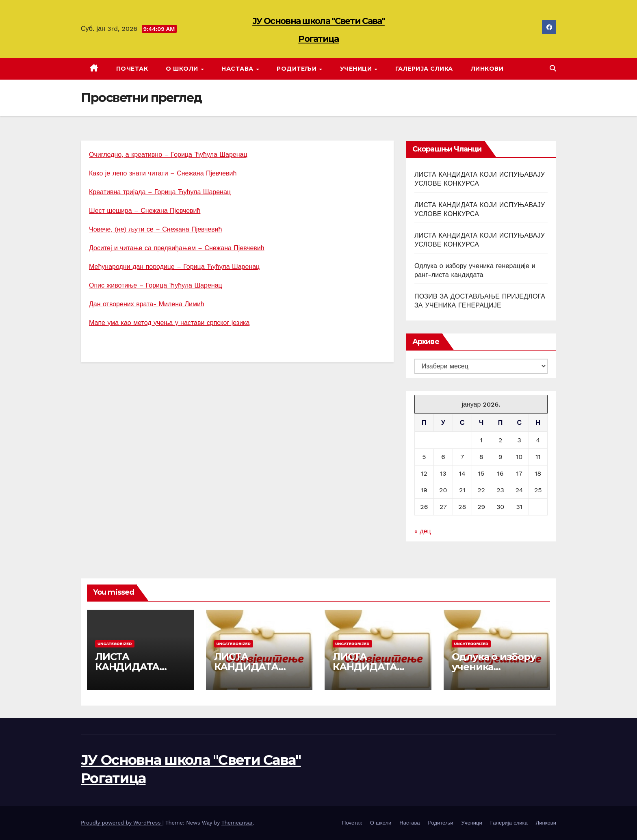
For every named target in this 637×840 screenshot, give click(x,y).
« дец (423, 531)
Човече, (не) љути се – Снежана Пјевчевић (155, 229)
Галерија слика (424, 69)
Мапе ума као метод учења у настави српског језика (169, 323)
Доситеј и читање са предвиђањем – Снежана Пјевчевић (177, 248)
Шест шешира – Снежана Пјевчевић (145, 211)
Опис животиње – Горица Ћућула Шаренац (156, 285)
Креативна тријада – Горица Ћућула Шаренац (160, 192)
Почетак (132, 69)
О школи (183, 69)
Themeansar (237, 823)
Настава (238, 69)
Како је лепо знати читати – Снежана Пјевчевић (163, 173)
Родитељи (298, 69)
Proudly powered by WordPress (122, 823)
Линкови (487, 69)
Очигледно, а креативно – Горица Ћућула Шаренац (168, 155)
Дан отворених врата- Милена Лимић (147, 304)
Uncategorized (115, 644)
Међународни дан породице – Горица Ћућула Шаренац (174, 267)
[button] (553, 68)
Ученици (357, 69)
